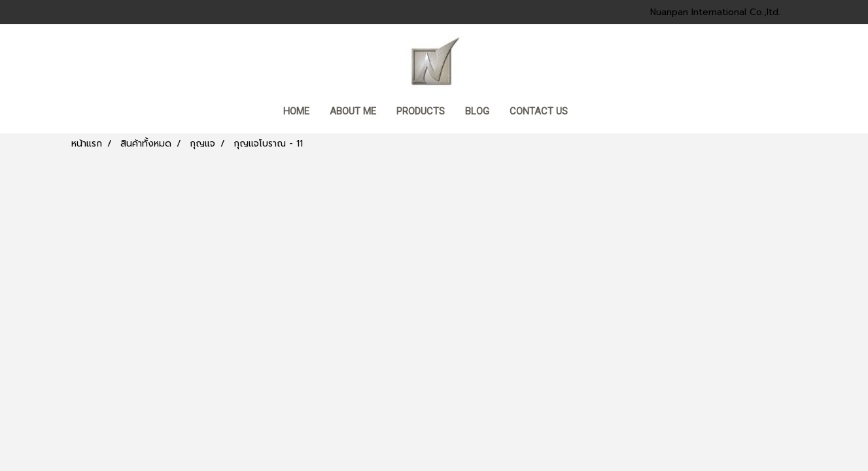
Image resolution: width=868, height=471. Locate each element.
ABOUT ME (353, 111)
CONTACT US (539, 111)
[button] (590, 113)
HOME (296, 111)
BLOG (477, 111)
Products (421, 111)
